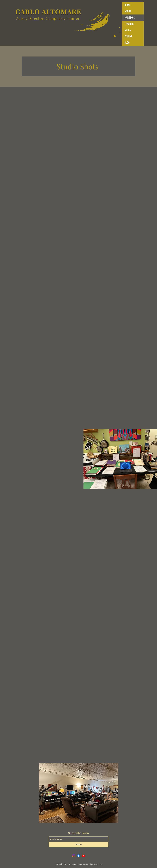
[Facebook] (79, 856)
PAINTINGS (130, 18)
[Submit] (79, 844)
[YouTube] (83, 856)
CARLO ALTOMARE (47, 11)
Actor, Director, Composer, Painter (48, 18)
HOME (127, 5)
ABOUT (128, 11)
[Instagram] (74, 856)
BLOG (127, 43)
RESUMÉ (128, 36)
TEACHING (129, 24)
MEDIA (128, 30)
